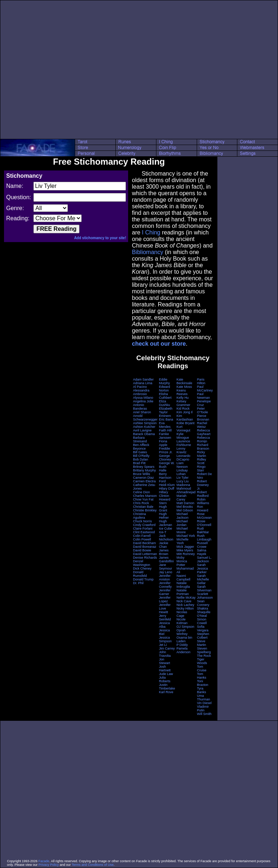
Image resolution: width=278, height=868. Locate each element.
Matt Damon (185, 503)
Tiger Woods (202, 661)
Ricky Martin (202, 454)
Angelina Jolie (143, 401)
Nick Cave (184, 601)
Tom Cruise (202, 668)
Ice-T (163, 532)
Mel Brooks (185, 507)
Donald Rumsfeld (140, 574)
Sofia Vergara (203, 628)
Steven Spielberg (204, 650)
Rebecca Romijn (204, 439)
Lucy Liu (183, 481)
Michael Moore (182, 530)
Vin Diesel (204, 703)
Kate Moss (184, 387)
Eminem (165, 416)
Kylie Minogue (183, 436)
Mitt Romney (186, 554)
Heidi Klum (167, 485)
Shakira (203, 608)
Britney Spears (144, 467)
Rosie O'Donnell (204, 523)
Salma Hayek (202, 552)
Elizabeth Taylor (166, 410)
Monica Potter (182, 563)
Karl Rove (166, 692)
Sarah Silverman (204, 588)
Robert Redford (203, 494)
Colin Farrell (142, 536)
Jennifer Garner (165, 592)
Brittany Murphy (144, 470)
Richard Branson (203, 447)
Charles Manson (145, 496)
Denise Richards (145, 558)
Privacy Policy (49, 865)
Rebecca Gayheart (204, 432)
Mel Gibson (185, 510)
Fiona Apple (163, 443)
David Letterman (145, 554)
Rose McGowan (205, 516)
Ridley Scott (202, 461)
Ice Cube (165, 529)
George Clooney (165, 458)
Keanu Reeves (182, 392)
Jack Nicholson (166, 538)
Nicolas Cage (182, 614)
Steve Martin (202, 643)
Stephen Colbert (203, 636)
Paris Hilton (201, 381)
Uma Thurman (204, 698)
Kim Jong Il (185, 412)
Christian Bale (143, 507)
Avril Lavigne (142, 430)
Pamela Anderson (183, 650)
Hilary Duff (167, 489)
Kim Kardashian (185, 418)
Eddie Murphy (164, 381)
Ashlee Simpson (145, 423)
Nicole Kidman (182, 621)
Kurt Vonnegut (183, 429)
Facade (44, 861)
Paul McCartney (205, 389)
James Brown (164, 552)
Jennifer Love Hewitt (165, 608)
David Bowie (142, 550)
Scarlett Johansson (205, 596)
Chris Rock (141, 503)
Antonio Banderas (140, 407)
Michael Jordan (182, 523)
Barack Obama (144, 434)
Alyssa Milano (143, 398)
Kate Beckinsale (184, 381)
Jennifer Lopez (165, 599)
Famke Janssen (165, 436)
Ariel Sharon (142, 412)
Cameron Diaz (143, 478)
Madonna (183, 485)
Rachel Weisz (202, 425)
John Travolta (165, 654)
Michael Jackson (182, 516)
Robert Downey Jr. (203, 485)
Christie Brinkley (145, 510)
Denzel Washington (141, 563)
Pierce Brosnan (203, 418)
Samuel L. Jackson (205, 559)
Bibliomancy (147, 252)
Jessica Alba (164, 625)
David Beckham (144, 543)
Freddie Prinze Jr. (166, 450)
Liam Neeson (182, 465)
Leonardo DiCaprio (183, 458)
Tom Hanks (202, 676)
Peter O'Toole (203, 410)
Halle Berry (163, 472)
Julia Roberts (165, 679)
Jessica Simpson (165, 639)
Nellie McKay (186, 598)
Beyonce (139, 449)
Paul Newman (204, 396)
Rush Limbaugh (204, 538)
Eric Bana (166, 419)
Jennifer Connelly (165, 585)
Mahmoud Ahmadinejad (186, 490)
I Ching (151, 232)
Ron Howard (203, 509)
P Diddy (182, 645)
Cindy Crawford (144, 525)
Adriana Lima (142, 383)
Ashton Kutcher (144, 427)
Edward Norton (165, 389)
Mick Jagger (185, 547)
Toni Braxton (203, 683)
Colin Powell (142, 539)
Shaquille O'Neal (204, 614)
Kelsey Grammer (183, 403)
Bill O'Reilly (141, 456)
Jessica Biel (164, 632)
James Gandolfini (166, 559)
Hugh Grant (163, 509)
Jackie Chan (164, 545)
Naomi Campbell (183, 578)
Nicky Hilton (185, 608)
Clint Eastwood (144, 532)
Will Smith (204, 714)
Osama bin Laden (184, 639)
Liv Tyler (182, 478)
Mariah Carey (181, 498)
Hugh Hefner (164, 516)
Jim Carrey (167, 648)
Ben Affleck (141, 445)
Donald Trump (143, 579)
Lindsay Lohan (182, 472)
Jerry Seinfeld (165, 618)
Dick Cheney (142, 568)
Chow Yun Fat (143, 499)
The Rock (204, 656)
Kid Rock (183, 409)
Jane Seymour (165, 567)
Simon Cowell (202, 621)
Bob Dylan (140, 459)
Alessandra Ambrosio (141, 392)
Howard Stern (165, 501)
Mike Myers (185, 550)
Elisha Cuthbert (165, 396)
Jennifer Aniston (165, 578)
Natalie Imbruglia (183, 585)
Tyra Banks (202, 690)
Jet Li (163, 645)
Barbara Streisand (140, 439)
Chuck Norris (142, 521)
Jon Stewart (165, 661)
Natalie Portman (183, 592)
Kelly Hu (183, 398)
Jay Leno (166, 572)
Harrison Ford (165, 479)
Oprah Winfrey (182, 632)
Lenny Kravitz (181, 450)
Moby (180, 558)
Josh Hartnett (165, 668)
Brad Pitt (139, 463)
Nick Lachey (185, 605)
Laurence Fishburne (184, 443)
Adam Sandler (143, 379)
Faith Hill (165, 430)
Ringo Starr (201, 469)
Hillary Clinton (164, 494)
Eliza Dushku (165, 403)
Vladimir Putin (203, 708)
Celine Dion (141, 492)
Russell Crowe (203, 545)
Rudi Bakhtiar (203, 530)
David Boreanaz (144, 547)
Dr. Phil (138, 583)
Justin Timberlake (167, 687)
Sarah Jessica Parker (203, 568)
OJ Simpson (185, 627)
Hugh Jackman (165, 523)
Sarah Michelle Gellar (203, 579)
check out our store (159, 344)
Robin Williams (203, 501)
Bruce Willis (141, 474)
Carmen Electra (144, 481)
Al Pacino (140, 387)
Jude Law (166, 674)
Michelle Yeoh (182, 541)
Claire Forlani (143, 529)
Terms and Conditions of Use (93, 865)
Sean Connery (203, 603)
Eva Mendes (165, 425)
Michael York (186, 536)
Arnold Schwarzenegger (145, 418)
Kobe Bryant (185, 423)
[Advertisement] (68, 70)
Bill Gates (140, 452)
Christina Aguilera (139, 516)
